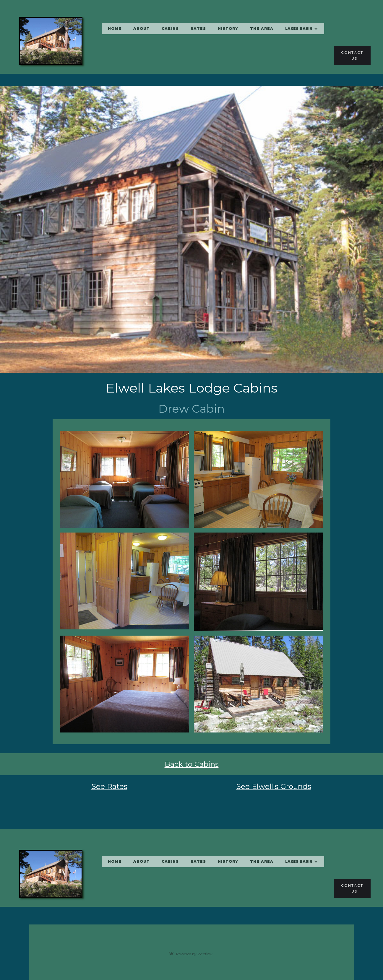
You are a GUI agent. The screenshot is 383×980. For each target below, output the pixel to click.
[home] (46, 41)
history (228, 29)
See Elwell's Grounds (274, 786)
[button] (302, 29)
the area (262, 29)
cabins (170, 29)
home (115, 29)
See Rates (109, 786)
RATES (198, 29)
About (142, 29)
